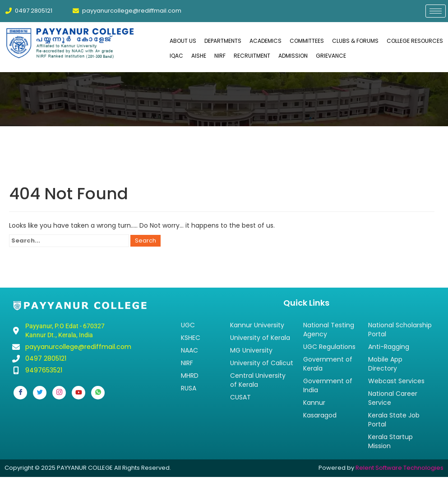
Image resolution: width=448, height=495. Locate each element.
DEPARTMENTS (223, 41)
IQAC (176, 56)
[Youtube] (79, 393)
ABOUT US (183, 41)
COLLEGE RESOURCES (415, 41)
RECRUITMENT (252, 56)
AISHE (199, 56)
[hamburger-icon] (436, 11)
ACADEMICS (266, 41)
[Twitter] (40, 393)
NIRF (220, 56)
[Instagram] (59, 393)
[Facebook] (20, 393)
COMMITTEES (307, 41)
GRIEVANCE (331, 56)
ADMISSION (293, 56)
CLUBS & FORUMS (355, 41)
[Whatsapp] (98, 393)
